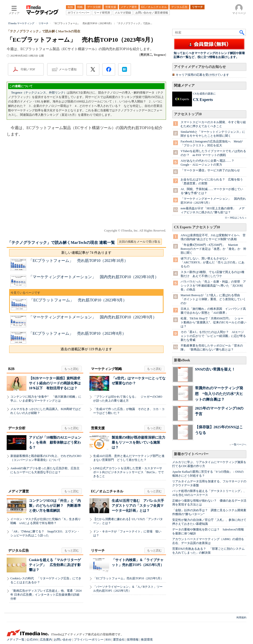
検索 (242, 32)
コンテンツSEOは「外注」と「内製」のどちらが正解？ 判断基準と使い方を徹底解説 (55, 506)
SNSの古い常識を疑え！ (215, 369)
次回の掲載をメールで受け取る (140, 242)
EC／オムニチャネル (107, 491)
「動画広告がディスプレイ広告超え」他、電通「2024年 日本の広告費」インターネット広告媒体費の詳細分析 (46, 595)
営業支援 (98, 428)
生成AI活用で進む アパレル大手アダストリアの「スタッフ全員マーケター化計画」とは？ (138, 506)
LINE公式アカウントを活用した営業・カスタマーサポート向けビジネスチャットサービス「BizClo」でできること (128, 472)
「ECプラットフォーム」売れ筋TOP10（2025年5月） (128, 578)
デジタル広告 (19, 551)
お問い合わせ (63, 640)
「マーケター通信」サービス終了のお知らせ (210, 170)
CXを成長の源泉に (204, 94)
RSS (108, 640)
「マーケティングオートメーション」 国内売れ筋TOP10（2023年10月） (94, 277)
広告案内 (46, 640)
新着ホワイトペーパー (191, 454)
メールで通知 (68, 69)
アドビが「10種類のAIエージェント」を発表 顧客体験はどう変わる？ (55, 442)
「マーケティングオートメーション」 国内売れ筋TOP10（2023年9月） (93, 317)
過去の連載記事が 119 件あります (86, 349)
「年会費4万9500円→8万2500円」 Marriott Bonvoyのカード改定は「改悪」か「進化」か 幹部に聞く (213, 249)
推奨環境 (147, 640)
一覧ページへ (239, 444)
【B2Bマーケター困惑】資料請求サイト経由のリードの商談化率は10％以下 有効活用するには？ (55, 383)
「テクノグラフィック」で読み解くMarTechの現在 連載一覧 (61, 243)
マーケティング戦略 (106, 369)
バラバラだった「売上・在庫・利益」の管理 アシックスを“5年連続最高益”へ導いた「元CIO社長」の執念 (213, 286)
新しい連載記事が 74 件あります (86, 253)
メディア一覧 (16, 640)
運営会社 (119, 640)
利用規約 (241, 617)
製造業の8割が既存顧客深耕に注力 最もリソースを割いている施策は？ (140, 442)
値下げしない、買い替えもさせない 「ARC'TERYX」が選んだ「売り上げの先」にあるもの (212, 262)
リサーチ (98, 551)
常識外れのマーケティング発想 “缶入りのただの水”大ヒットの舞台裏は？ (219, 394)
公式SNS (32, 640)
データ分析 (17, 428)
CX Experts (203, 100)
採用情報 (133, 640)
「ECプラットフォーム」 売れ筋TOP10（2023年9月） (78, 300)
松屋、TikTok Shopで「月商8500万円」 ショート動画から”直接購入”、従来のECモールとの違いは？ (213, 322)
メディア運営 (19, 491)
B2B (11, 369)
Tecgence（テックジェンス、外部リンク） (39, 93)
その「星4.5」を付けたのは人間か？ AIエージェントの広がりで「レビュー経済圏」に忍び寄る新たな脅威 (213, 336)
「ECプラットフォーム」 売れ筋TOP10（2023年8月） (77, 333)
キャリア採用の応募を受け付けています (202, 75)
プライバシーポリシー (89, 640)
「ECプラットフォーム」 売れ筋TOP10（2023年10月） (78, 261)
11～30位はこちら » (236, 218)
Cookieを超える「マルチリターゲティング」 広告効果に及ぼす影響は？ (55, 565)
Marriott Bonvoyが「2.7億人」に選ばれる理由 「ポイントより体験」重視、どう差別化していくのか (213, 299)
